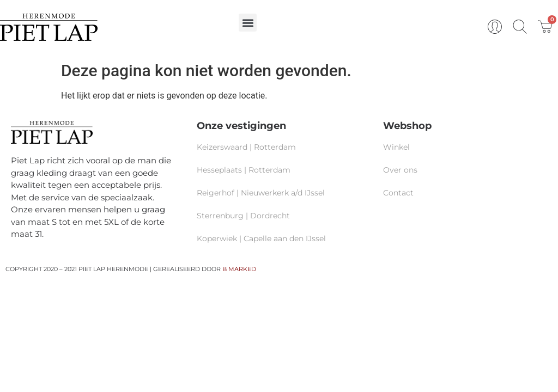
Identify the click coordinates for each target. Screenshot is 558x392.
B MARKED (239, 269)
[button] (248, 23)
